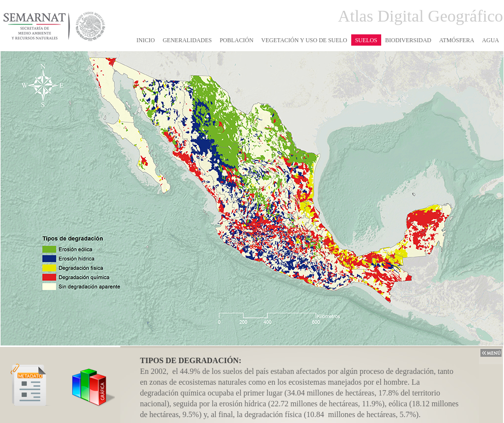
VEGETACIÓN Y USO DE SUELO (304, 40)
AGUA (490, 40)
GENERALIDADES (187, 40)
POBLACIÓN (237, 40)
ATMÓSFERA (457, 40)
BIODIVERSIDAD (408, 40)
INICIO (146, 40)
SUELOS (366, 40)
